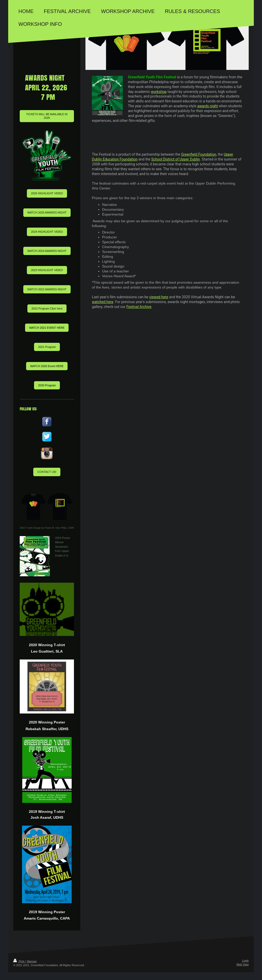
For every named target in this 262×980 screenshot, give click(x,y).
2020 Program (47, 385)
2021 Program (47, 347)
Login (245, 961)
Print (19, 961)
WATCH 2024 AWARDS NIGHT (47, 251)
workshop (159, 92)
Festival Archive (139, 307)
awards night (208, 106)
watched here (103, 302)
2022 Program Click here (47, 308)
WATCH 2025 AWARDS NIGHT (47, 212)
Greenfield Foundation (199, 154)
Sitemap (32, 961)
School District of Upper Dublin (176, 159)
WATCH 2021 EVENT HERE (47, 328)
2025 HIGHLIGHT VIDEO (47, 193)
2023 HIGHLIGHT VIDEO (47, 270)
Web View (243, 964)
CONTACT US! (47, 472)
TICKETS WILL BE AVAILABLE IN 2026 (47, 116)
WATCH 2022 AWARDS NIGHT (47, 289)
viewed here (159, 297)
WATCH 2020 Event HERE (47, 366)
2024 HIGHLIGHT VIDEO (47, 232)
